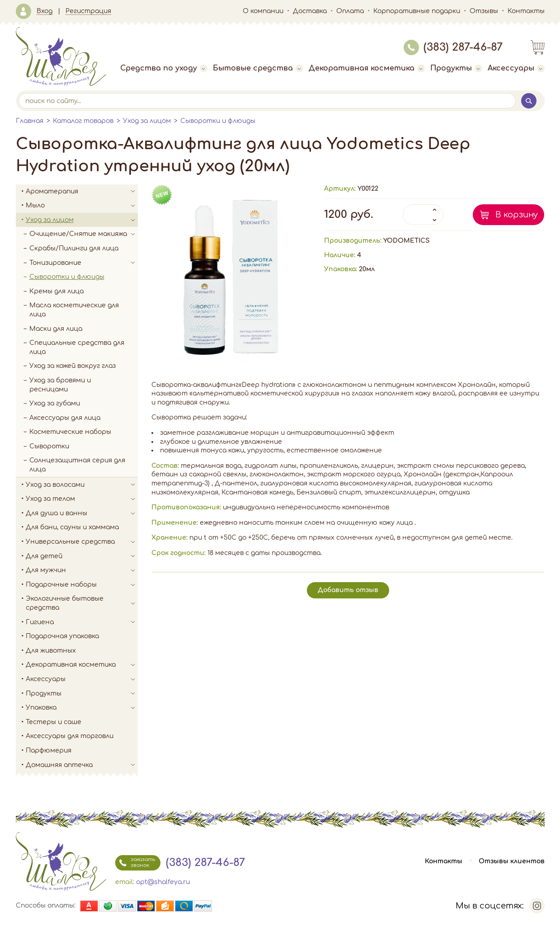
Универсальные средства (82, 542)
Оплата (350, 11)
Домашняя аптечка (82, 765)
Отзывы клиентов (512, 861)
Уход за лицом (147, 121)
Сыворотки (49, 446)
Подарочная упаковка (62, 636)
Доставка (310, 11)
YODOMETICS (407, 241)
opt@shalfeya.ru (163, 882)
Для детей (82, 556)
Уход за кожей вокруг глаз (73, 366)
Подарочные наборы (82, 585)
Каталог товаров (83, 121)
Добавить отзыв (348, 590)
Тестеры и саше (54, 722)
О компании (263, 11)
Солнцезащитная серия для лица (77, 465)
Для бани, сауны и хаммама (72, 527)
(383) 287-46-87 (453, 47)
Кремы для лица (56, 291)
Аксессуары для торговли (70, 736)
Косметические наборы (70, 432)
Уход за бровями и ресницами (60, 385)
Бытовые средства (258, 68)
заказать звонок (135, 863)
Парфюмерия (49, 751)
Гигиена (82, 622)
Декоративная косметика (367, 68)
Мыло (82, 206)
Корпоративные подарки (417, 11)
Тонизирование (84, 263)
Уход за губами (55, 403)
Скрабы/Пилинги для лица (74, 248)
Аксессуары (516, 68)
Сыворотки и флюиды (218, 121)
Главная (30, 121)
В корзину (517, 215)
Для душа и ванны (82, 513)
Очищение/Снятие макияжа (84, 234)
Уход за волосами (82, 485)
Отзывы (484, 11)
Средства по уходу (164, 68)
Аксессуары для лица (65, 418)
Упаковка (82, 708)
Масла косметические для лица (74, 310)
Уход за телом (82, 499)
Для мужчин (82, 570)
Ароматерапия (82, 192)
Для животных (51, 651)
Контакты (526, 11)
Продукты (456, 68)
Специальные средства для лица (77, 347)
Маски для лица (56, 329)
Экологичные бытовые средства (82, 603)
